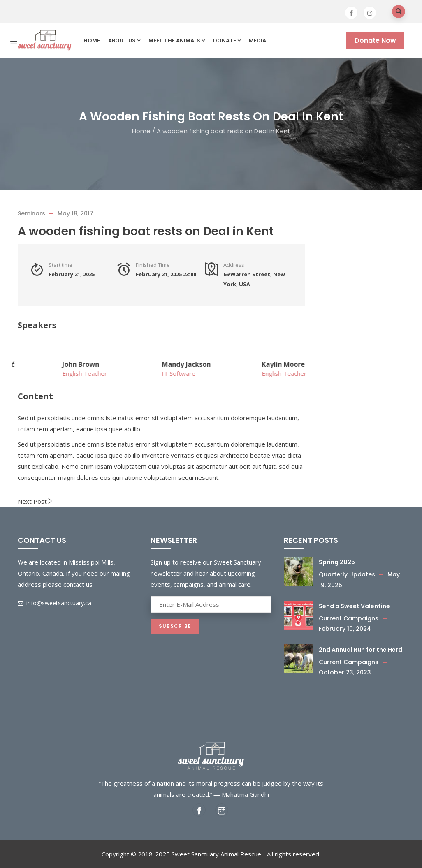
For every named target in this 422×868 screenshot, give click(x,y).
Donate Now (375, 41)
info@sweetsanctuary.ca (54, 603)
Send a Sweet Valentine (354, 606)
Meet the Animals (177, 41)
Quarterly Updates (347, 574)
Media (257, 41)
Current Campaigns (349, 618)
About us (124, 41)
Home (92, 41)
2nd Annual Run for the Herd (361, 650)
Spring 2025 (337, 562)
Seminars (31, 213)
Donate (227, 41)
